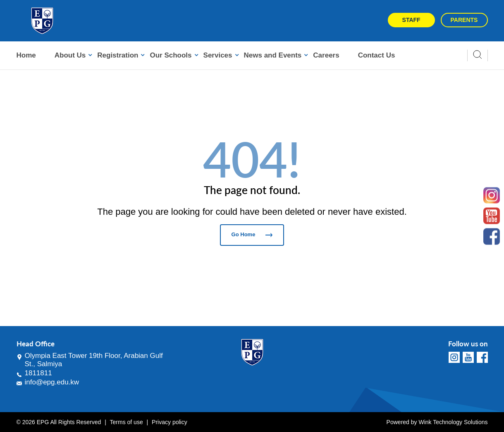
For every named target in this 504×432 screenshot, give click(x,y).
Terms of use (127, 422)
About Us (70, 55)
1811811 (38, 373)
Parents (464, 20)
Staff (411, 20)
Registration (118, 55)
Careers (326, 55)
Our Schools (171, 55)
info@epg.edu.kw (52, 382)
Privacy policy (170, 422)
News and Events (273, 55)
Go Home (252, 234)
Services (218, 55)
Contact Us (377, 55)
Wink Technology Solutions (453, 422)
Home (26, 55)
